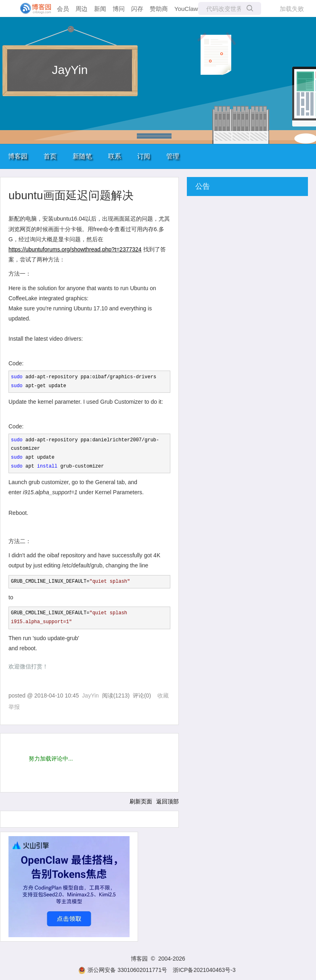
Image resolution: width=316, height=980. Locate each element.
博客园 (18, 156)
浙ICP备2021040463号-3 (204, 970)
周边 (82, 9)
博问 (119, 9)
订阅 (144, 156)
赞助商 (159, 9)
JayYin (70, 70)
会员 (63, 9)
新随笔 (82, 156)
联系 (115, 156)
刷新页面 (141, 801)
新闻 (100, 9)
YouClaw (186, 9)
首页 (50, 156)
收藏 (163, 695)
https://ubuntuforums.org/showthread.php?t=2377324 (75, 249)
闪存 (137, 9)
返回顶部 (167, 801)
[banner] (32, 8)
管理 (173, 156)
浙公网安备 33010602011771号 (123, 970)
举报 (14, 707)
